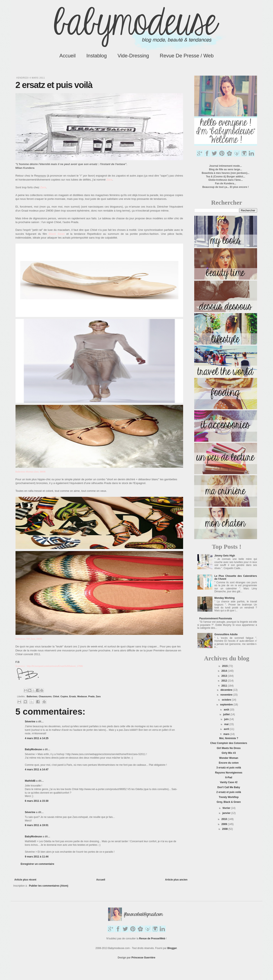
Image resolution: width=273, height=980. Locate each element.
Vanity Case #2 (229, 782)
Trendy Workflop (229, 797)
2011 (225, 686)
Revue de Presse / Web (187, 56)
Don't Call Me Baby (229, 787)
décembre (227, 690)
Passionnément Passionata (215, 618)
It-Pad (229, 777)
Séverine (30, 722)
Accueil (67, 56)
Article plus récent (25, 880)
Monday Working (224, 598)
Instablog (96, 56)
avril (227, 729)
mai (227, 724)
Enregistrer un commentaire (38, 864)
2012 (225, 681)
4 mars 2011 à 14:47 (37, 770)
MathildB (30, 781)
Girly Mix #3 (229, 753)
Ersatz (73, 696)
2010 (225, 819)
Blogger (172, 948)
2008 (225, 829)
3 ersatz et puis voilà (229, 768)
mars (227, 734)
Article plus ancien (176, 880)
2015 (225, 666)
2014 (225, 671)
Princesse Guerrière (143, 958)
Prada (91, 696)
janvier (227, 813)
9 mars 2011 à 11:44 (37, 857)
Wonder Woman (229, 758)
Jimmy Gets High (225, 556)
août (227, 710)
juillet (227, 714)
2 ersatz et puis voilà (229, 792)
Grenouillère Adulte (226, 634)
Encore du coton (229, 763)
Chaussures (45, 696)
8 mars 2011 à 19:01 (37, 825)
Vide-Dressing (133, 56)
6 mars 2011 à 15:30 (37, 801)
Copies (64, 696)
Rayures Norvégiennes (229, 773)
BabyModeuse (33, 749)
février (227, 808)
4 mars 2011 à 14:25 (37, 738)
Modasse (82, 696)
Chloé (56, 696)
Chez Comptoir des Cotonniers (229, 743)
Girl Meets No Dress (229, 748)
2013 (225, 676)
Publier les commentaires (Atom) (49, 886)
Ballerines (32, 696)
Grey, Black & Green (229, 802)
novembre (227, 695)
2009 (225, 824)
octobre (227, 700)
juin (227, 719)
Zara (98, 696)
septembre (227, 705)
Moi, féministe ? (229, 738)
